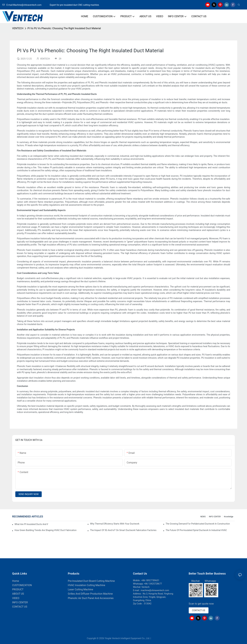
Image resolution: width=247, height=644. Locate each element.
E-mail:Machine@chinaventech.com (26, 5)
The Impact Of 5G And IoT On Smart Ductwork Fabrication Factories (123, 530)
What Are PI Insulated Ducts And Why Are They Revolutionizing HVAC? (31, 524)
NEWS (203, 517)
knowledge (229, 517)
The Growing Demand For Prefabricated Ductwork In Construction (198, 524)
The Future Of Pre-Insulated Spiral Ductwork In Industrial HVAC (196, 530)
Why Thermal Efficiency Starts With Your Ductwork (115, 524)
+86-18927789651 (150, 580)
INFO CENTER (215, 517)
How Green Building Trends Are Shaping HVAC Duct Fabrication (45, 530)
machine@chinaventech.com (155, 590)
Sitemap (156, 638)
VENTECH (18, 28)
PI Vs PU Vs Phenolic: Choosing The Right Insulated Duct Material (64, 28)
